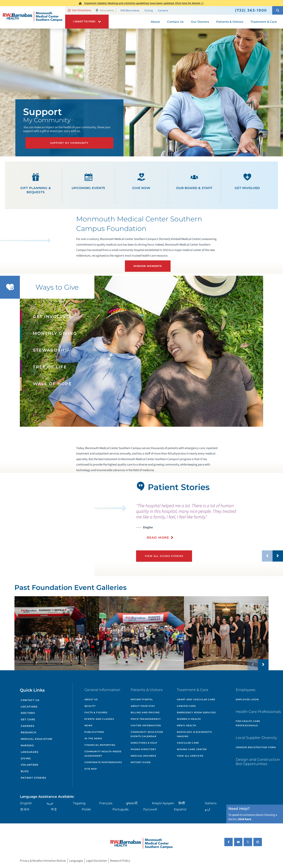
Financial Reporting (100, 745)
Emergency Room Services (196, 712)
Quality (90, 706)
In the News (93, 738)
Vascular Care (188, 743)
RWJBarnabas (130, 11)
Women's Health (189, 719)
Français (106, 803)
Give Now (141, 182)
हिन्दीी (182, 803)
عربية (50, 803)
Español (180, 809)
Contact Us (30, 700)
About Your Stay (143, 706)
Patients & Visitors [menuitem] (230, 22)
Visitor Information (146, 725)
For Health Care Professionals (248, 723)
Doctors (28, 713)
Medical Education (37, 739)
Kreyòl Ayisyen (163, 803)
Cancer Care (186, 706)
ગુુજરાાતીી (132, 803)
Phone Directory (143, 749)
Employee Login (247, 699)
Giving (149, 11)
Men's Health (187, 725)
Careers (163, 11)
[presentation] (210, 521)
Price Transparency (146, 719)
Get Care (28, 719)
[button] (278, 10)
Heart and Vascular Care (196, 699)
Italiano (211, 803)
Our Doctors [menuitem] (200, 22)
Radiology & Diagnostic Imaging (195, 734)
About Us (91, 699)
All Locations (105, 10)
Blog (25, 771)
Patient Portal (142, 699)
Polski (86, 809)
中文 (54, 809)
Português (120, 809)
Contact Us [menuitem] (175, 22)
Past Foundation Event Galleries (71, 588)
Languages (30, 752)
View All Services (190, 756)
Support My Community (69, 143)
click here (244, 819)
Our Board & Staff (194, 182)
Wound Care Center (192, 749)
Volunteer (30, 765)
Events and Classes (99, 719)
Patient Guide (141, 762)
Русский (150, 809)
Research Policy (120, 861)
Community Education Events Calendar (147, 734)
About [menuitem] (155, 22)
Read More (158, 537)
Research (29, 732)
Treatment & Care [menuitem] (264, 22)
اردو (207, 809)
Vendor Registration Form (256, 747)
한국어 (25, 809)
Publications (94, 732)
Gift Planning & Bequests (36, 184)
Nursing (27, 745)
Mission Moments (148, 266)
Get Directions (79, 10)
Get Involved (247, 182)
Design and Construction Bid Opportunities (258, 762)
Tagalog (79, 803)
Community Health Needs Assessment (103, 754)
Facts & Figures (96, 712)
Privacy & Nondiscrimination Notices (43, 861)
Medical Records (143, 756)
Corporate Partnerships (103, 762)
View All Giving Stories (164, 556)
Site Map (91, 769)
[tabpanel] (47, 525)
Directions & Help (144, 743)
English (26, 803)
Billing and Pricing (145, 712)
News (89, 725)
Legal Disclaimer (97, 861)
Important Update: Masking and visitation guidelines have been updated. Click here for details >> (144, 3)
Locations (29, 707)
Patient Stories (33, 778)
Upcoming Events (88, 182)
